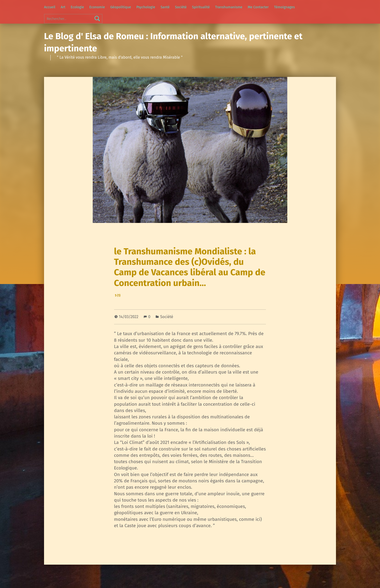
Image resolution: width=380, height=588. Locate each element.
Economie (97, 7)
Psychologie (146, 7)
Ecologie (77, 7)
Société (181, 7)
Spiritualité (201, 7)
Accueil (50, 7)
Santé (165, 7)
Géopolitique (121, 7)
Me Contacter (258, 7)
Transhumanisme (229, 7)
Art (63, 7)
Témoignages (285, 7)
